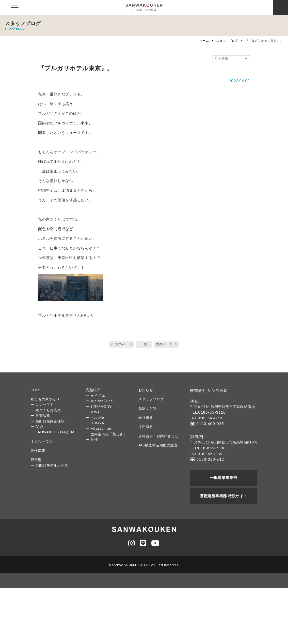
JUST (95, 412)
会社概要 (146, 417)
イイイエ (98, 395)
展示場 (36, 460)
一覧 (144, 344)
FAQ (39, 427)
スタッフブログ (227, 41)
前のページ (124, 344)
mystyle (97, 417)
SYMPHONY (101, 406)
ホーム (204, 41)
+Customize (101, 428)
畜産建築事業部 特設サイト (224, 494)
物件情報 (38, 451)
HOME (36, 390)
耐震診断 (43, 415)
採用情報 (146, 427)
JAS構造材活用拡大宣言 (158, 445)
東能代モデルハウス (52, 465)
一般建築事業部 (224, 476)
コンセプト (45, 404)
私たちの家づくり (45, 399)
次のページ (164, 344)
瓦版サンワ (147, 408)
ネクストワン (42, 441)
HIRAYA (97, 423)
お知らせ (146, 390)
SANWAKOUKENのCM (55, 432)
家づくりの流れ (48, 410)
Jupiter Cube (102, 401)
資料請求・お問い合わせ (158, 436)
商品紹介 (93, 390)
